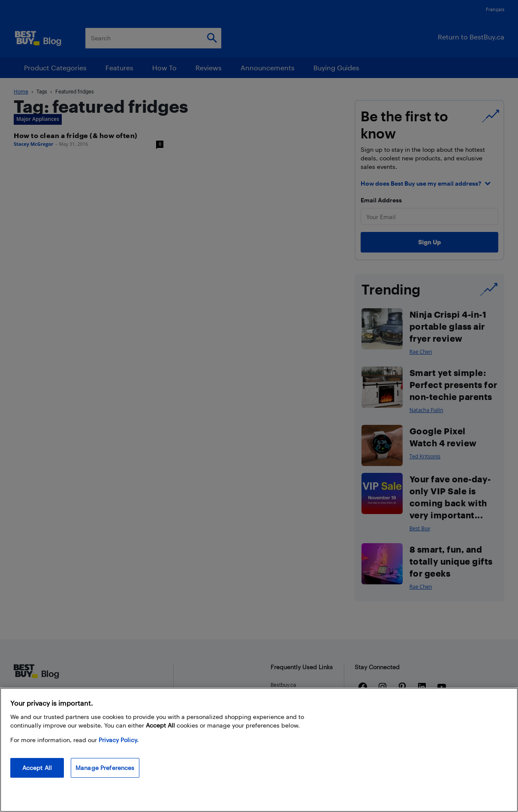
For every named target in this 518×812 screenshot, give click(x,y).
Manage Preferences (105, 768)
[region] (259, 750)
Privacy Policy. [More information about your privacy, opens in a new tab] (119, 740)
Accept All (37, 768)
